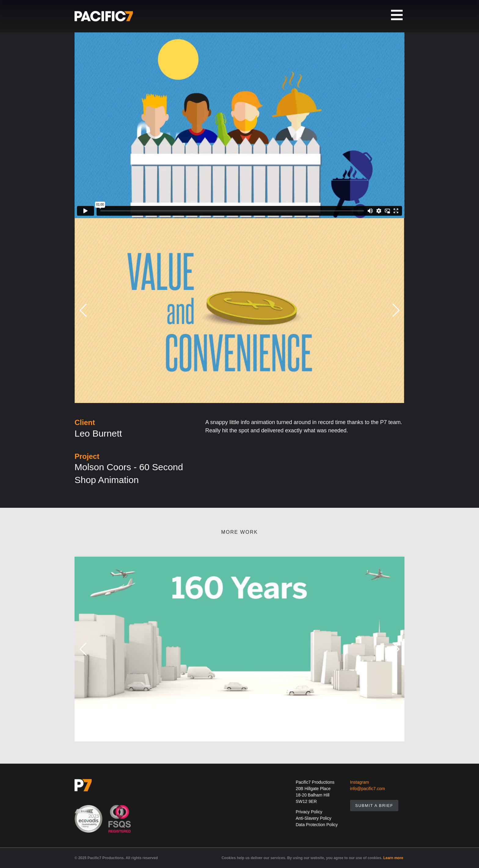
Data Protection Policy (317, 825)
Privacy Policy (309, 812)
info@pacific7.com (368, 789)
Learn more (393, 858)
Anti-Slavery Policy (314, 818)
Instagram (360, 782)
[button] (83, 311)
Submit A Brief (374, 806)
